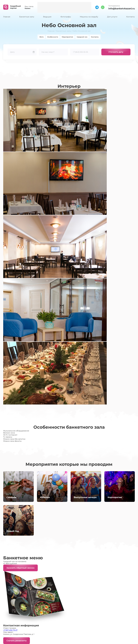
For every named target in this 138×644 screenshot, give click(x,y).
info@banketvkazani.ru (122, 9)
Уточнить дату (116, 52)
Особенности (53, 37)
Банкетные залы (27, 17)
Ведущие (47, 17)
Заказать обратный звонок (20, 568)
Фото (42, 37)
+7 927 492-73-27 (10, 630)
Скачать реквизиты (17, 641)
